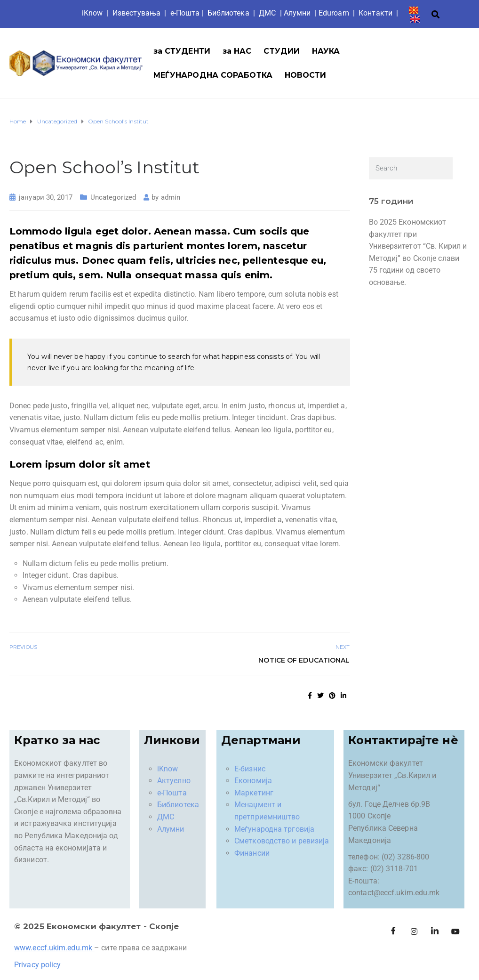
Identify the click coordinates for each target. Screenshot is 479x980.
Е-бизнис (250, 769)
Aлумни (297, 13)
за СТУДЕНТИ (182, 51)
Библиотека (228, 13)
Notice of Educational (304, 660)
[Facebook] (393, 932)
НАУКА (326, 51)
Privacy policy (37, 965)
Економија (253, 781)
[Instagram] (414, 932)
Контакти (375, 13)
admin (171, 197)
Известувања (136, 13)
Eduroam (334, 13)
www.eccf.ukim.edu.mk (53, 948)
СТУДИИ (282, 51)
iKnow (92, 13)
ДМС (267, 13)
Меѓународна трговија (274, 829)
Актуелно (174, 781)
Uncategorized (113, 197)
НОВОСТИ (306, 75)
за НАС (237, 51)
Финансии (252, 853)
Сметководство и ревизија (282, 841)
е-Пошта (185, 13)
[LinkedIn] (435, 932)
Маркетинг (254, 793)
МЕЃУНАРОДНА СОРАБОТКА (213, 75)
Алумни (171, 829)
